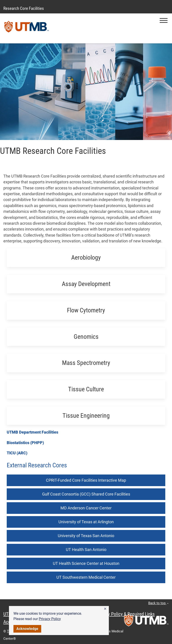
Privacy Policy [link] (50, 619)
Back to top (158, 603)
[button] (105, 609)
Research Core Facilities (24, 8)
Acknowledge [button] (27, 629)
